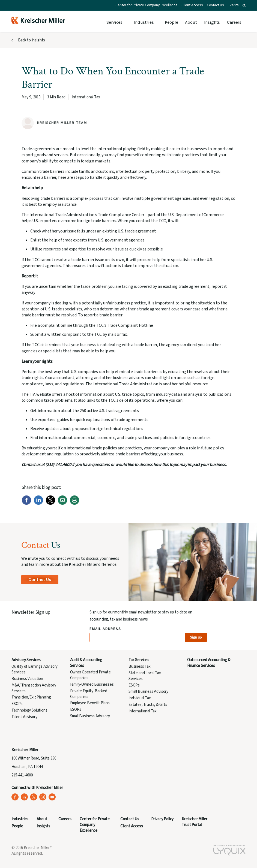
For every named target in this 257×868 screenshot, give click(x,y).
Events (233, 5)
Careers (234, 22)
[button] (244, 5)
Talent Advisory (24, 717)
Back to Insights (32, 40)
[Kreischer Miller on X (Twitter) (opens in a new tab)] (34, 797)
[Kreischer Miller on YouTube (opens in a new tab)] (52, 797)
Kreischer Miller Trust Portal (194, 822)
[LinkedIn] (38, 504)
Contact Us (215, 5)
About (191, 22)
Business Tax (140, 666)
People (171, 22)
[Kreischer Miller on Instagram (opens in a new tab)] (43, 797)
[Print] (74, 504)
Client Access (192, 5)
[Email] (62, 504)
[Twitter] (50, 504)
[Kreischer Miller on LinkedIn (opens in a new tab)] (24, 797)
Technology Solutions (29, 710)
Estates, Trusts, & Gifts (148, 705)
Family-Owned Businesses (92, 684)
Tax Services (139, 660)
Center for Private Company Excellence (147, 5)
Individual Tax (140, 698)
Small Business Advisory (90, 716)
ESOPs (17, 704)
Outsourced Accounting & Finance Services (209, 663)
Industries (144, 22)
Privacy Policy (162, 819)
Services (114, 22)
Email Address (105, 629)
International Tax (86, 97)
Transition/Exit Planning (31, 697)
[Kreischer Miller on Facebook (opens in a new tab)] (15, 797)
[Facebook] (26, 504)
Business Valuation (27, 679)
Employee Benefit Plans (90, 703)
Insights (212, 22)
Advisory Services (26, 660)
